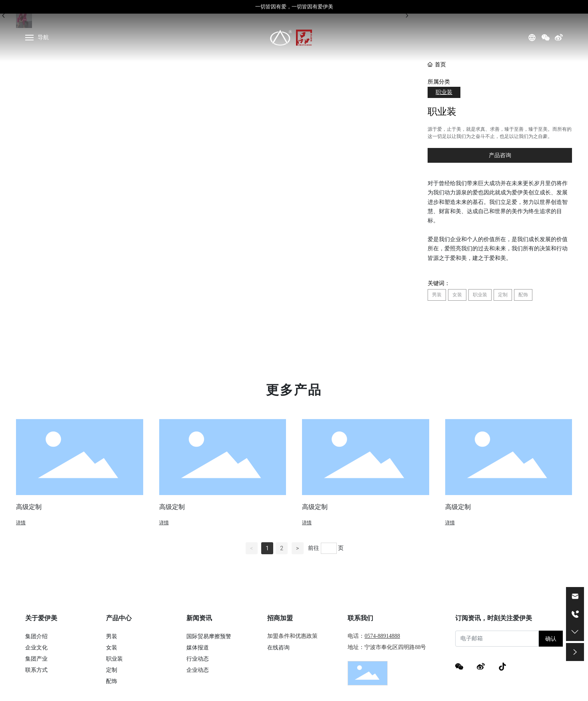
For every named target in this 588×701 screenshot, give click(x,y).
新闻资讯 (199, 618)
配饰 (112, 681)
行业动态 (198, 659)
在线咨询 (278, 647)
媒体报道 (198, 647)
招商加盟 (280, 618)
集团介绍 (36, 636)
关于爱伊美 (41, 618)
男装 (112, 636)
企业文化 (36, 647)
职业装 (444, 92)
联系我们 (360, 618)
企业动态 (198, 670)
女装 (112, 647)
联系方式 (36, 670)
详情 (21, 523)
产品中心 (119, 618)
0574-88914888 (382, 636)
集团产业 (36, 659)
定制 (112, 670)
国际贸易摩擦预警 (209, 636)
